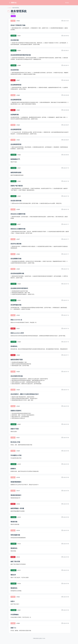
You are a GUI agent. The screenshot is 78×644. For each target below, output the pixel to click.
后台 (67, 3)
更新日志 (13, 3)
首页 (9, 8)
